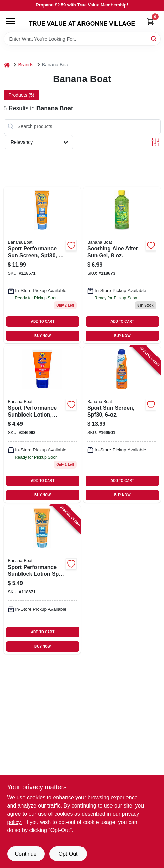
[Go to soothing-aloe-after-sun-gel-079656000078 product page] (122, 265)
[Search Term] (82, 39)
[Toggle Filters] (155, 142)
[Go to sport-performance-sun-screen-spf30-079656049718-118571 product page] (42, 265)
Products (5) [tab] (21, 95)
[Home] (7, 65)
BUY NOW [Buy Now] (43, 336)
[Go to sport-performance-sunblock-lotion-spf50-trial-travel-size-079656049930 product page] (42, 424)
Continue (26, 854)
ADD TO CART (43, 321)
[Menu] (11, 21)
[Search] (154, 38)
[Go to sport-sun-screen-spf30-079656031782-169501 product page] (122, 424)
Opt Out (68, 854)
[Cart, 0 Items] (150, 22)
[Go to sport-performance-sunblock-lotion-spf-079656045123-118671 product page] (42, 580)
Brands (26, 65)
